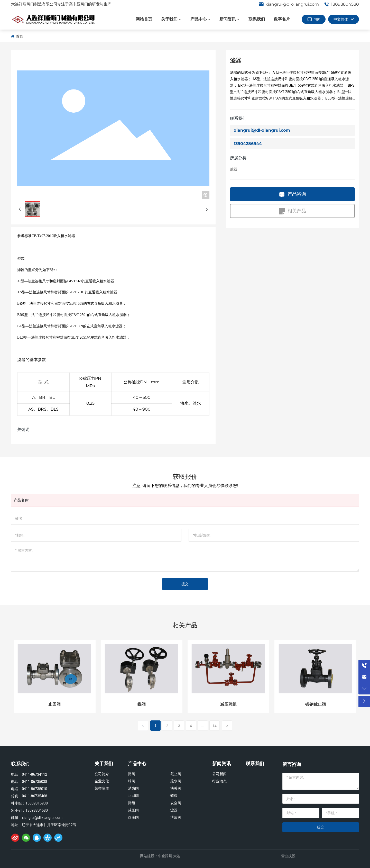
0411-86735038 (34, 782)
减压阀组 (228, 704)
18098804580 (341, 4)
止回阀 (54, 704)
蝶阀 (142, 704)
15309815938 (37, 803)
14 (215, 726)
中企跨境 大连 (169, 856)
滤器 (234, 169)
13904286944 (248, 144)
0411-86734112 (34, 774)
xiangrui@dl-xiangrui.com (289, 4)
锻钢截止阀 (316, 704)
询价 (317, 19)
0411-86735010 (34, 789)
